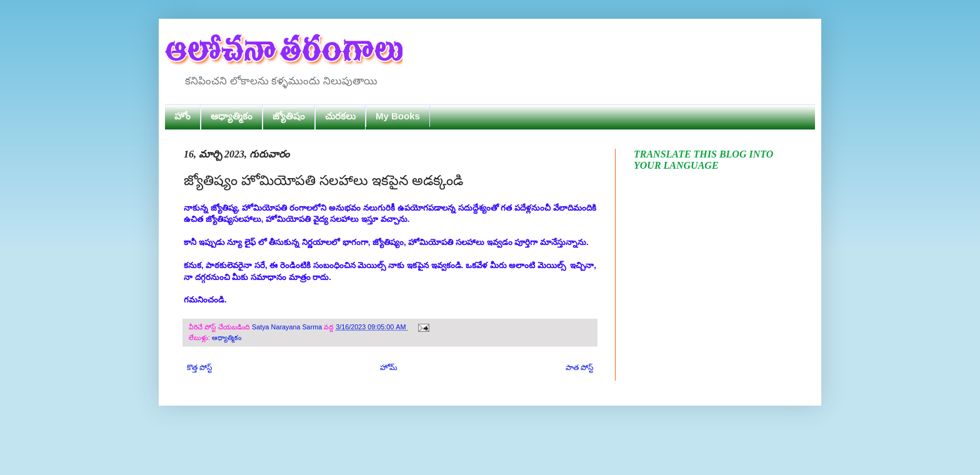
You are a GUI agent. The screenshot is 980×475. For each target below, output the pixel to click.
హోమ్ (389, 367)
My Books (398, 116)
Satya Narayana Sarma (288, 327)
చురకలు (340, 116)
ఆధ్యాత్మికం (232, 116)
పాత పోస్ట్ (579, 367)
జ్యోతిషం (289, 116)
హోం (182, 116)
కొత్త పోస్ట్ (199, 367)
